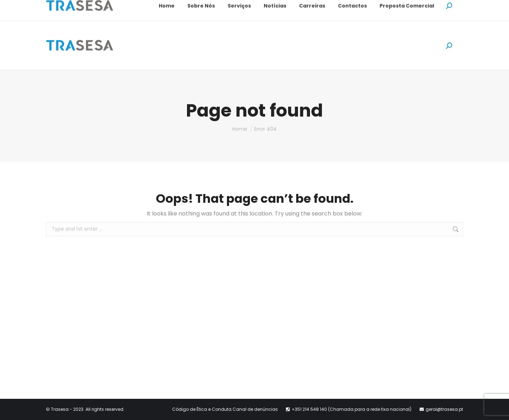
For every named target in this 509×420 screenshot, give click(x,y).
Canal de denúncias (255, 409)
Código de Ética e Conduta (202, 409)
